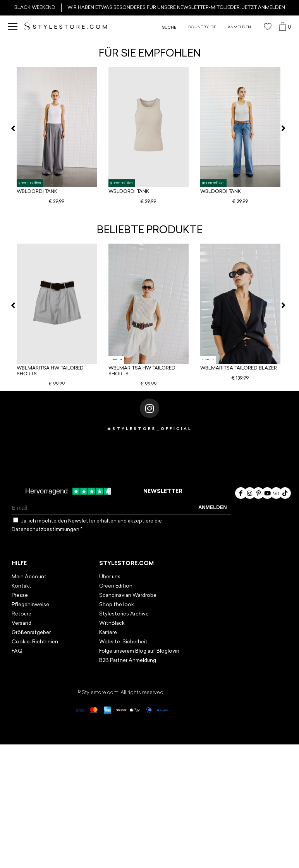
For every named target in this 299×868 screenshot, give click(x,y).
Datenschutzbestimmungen (46, 530)
